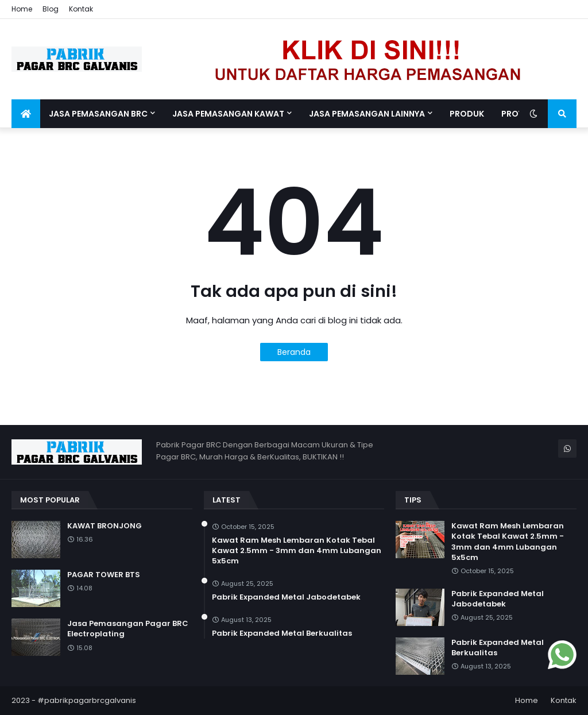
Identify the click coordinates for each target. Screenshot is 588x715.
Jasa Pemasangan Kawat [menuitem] (228, 114)
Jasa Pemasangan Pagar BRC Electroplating (128, 629)
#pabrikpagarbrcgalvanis (87, 700)
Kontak (81, 9)
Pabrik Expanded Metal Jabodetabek (286, 597)
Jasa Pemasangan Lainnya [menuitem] (367, 114)
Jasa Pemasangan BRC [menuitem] (98, 114)
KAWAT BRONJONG (105, 526)
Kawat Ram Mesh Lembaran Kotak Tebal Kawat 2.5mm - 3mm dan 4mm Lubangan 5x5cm (297, 551)
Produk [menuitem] (467, 114)
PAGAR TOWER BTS (104, 575)
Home (22, 9)
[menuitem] (26, 114)
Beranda (294, 352)
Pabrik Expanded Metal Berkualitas (282, 633)
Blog (51, 9)
